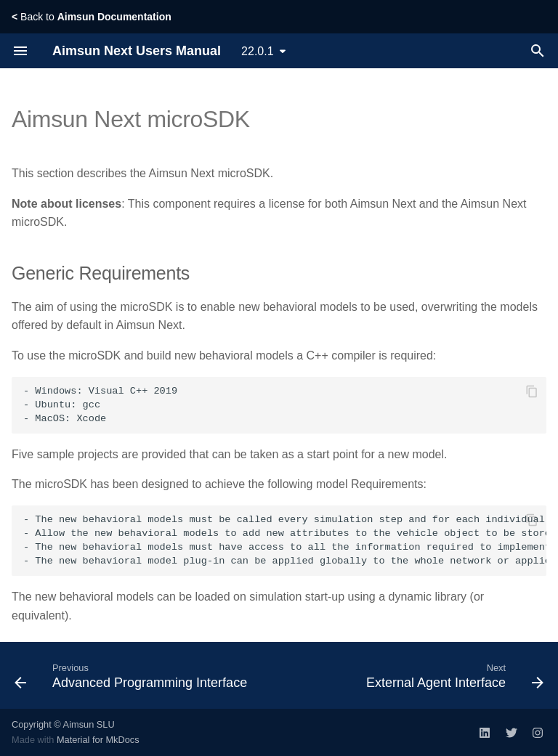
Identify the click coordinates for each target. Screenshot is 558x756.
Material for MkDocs (98, 740)
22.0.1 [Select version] (257, 51)
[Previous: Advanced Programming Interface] (133, 675)
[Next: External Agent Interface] (453, 675)
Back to (92, 17)
